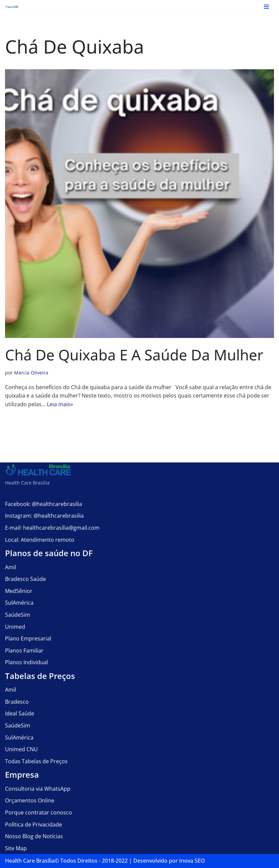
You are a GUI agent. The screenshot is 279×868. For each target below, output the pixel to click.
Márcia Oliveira (31, 373)
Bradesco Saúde (25, 579)
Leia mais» (60, 404)
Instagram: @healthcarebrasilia (44, 516)
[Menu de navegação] (266, 7)
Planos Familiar (24, 650)
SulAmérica (19, 603)
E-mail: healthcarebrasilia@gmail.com (52, 528)
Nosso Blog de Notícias (34, 836)
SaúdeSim (18, 615)
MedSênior (19, 591)
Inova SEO (192, 861)
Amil (11, 567)
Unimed (15, 627)
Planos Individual (26, 662)
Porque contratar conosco (39, 812)
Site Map (16, 848)
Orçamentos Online (30, 800)
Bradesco (17, 702)
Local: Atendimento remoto (40, 540)
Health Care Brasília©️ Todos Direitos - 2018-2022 (66, 861)
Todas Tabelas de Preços (36, 761)
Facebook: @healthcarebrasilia (44, 504)
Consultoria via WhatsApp (38, 789)
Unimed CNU (21, 749)
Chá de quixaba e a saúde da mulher (134, 355)
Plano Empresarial (28, 638)
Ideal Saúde (20, 713)
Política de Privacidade (33, 824)
